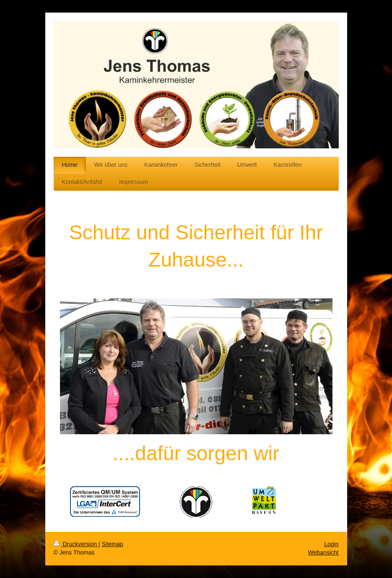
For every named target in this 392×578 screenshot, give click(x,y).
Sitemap (113, 544)
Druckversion (76, 544)
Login (331, 544)
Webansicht (323, 552)
